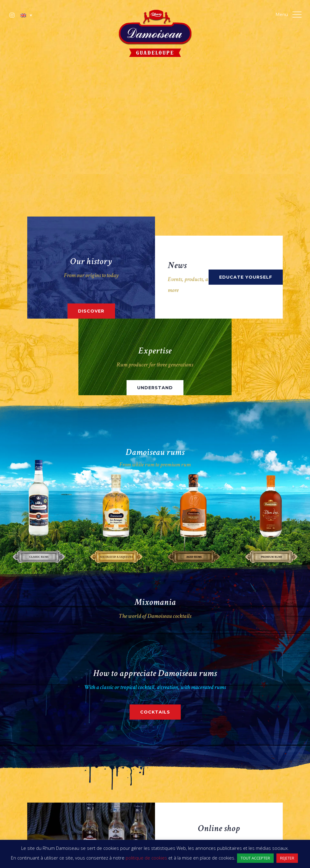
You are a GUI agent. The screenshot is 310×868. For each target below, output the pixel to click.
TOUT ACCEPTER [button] (255, 858)
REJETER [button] (287, 858)
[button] (26, 15)
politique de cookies (146, 858)
